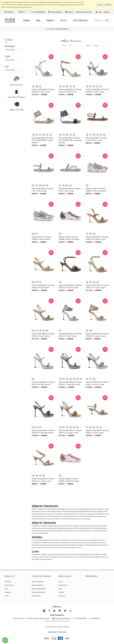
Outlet (64, 21)
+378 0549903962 (38, 12)
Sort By (88, 46)
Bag (60, 589)
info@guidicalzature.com (63, 618)
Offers (7, 596)
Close (101, 5)
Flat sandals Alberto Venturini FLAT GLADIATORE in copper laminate (42, 140)
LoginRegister (103, 12)
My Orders (62, 596)
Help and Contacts (38, 582)
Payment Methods (55, 12)
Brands (51, 21)
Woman (27, 21)
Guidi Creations (81, 21)
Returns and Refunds (84, 12)
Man (39, 21)
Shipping (69, 12)
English (9, 12)
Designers (8, 592)
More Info (109, 5)
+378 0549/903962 (81, 618)
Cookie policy (52, 632)
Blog (6, 589)
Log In (61, 582)
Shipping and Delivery (39, 589)
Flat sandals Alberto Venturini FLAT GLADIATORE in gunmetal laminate (70, 140)
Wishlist (61, 592)
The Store (8, 582)
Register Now (63, 585)
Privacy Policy (36, 596)
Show (64, 46)
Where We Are (9, 585)
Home (47, 29)
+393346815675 (95, 618)
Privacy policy (62, 632)
